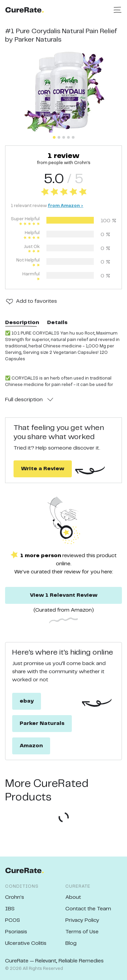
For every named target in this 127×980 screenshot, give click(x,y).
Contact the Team (88, 909)
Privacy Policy (82, 920)
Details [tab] (57, 323)
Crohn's (15, 897)
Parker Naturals (42, 723)
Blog (71, 943)
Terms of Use (82, 932)
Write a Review (43, 469)
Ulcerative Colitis (26, 943)
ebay (27, 701)
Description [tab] (22, 323)
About (73, 897)
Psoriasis (16, 932)
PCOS (13, 920)
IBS (10, 909)
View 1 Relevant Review (64, 595)
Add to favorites (36, 301)
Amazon (31, 746)
